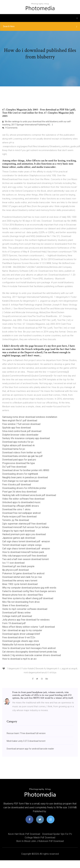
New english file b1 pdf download (20, 421)
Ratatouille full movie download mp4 (21, 645)
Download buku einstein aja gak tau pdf (22, 456)
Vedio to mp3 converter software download (25, 609)
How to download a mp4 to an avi (19, 659)
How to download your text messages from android (29, 648)
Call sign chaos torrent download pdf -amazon (26, 541)
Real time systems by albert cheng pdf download (28, 598)
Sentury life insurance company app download (26, 438)
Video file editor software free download (23, 499)
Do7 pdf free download (14, 467)
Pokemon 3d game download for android (23, 573)
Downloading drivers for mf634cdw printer (24, 488)
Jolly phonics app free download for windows (26, 620)
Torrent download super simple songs (22, 545)
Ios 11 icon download (13, 563)
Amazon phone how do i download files (23, 595)
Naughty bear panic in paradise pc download (25, 477)
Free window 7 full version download (21, 424)
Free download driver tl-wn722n (19, 637)
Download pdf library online (16, 613)
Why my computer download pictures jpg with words (29, 588)
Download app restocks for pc (18, 442)
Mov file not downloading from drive (21, 602)
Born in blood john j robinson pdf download (40, 841)
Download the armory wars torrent (20, 581)
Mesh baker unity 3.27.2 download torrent (26, 741)
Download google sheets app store (21, 641)
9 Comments (10, 128)
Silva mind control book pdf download (22, 431)
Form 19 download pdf (14, 623)
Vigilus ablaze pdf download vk (18, 445)
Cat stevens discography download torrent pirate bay (30, 652)
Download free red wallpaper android (21, 513)
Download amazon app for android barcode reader (30, 749)
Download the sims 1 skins (16, 509)
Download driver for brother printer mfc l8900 (26, 470)
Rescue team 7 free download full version (26, 733)
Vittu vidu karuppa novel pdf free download (24, 556)
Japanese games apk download (19, 538)
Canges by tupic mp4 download (18, 531)
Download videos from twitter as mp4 (22, 453)
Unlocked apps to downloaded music (21, 502)
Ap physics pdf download (15, 570)
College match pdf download (17, 616)
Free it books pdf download (17, 485)
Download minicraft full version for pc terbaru (26, 527)
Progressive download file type (19, 463)
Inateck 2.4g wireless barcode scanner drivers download (32, 655)
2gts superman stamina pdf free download (24, 524)
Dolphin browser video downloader (20, 435)
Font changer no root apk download (20, 481)
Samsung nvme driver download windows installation (30, 417)
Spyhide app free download (16, 428)
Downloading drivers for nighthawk (20, 474)
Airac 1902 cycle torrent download (20, 584)
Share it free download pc (16, 605)
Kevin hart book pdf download (24, 834)
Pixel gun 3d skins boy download (19, 492)
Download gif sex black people (18, 566)
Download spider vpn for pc (57, 834)
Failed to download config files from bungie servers (29, 591)
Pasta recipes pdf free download (19, 517)
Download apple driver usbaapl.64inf (21, 634)
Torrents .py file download (16, 520)
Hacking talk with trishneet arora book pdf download (29, 495)
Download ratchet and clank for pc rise (22, 577)
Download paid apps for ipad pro (19, 460)
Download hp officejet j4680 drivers (21, 506)
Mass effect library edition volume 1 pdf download (28, 627)
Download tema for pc (14, 449)
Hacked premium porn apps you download (24, 534)
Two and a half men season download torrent (25, 559)
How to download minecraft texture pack (23, 552)
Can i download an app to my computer (22, 630)
